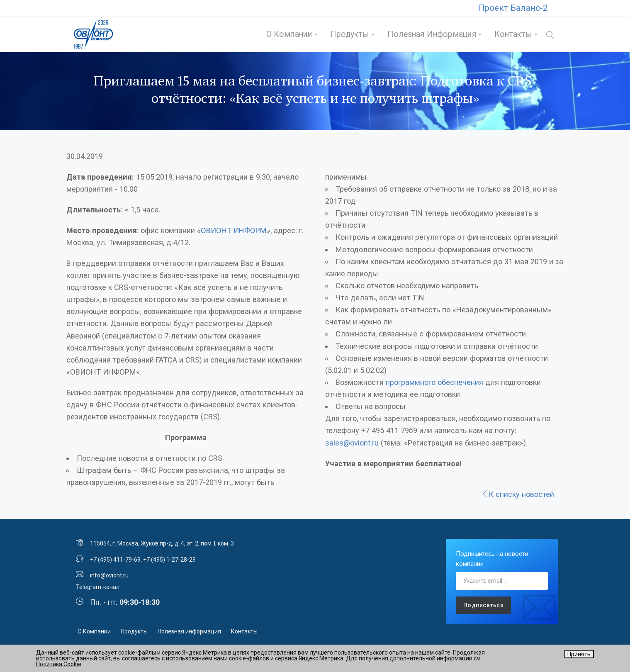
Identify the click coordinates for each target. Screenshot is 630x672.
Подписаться (484, 608)
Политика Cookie (59, 664)
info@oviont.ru (109, 578)
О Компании (288, 36)
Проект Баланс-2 (513, 8)
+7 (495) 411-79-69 (115, 562)
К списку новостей (518, 497)
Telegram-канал (98, 590)
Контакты (512, 36)
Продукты (349, 36)
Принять (579, 654)
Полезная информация (431, 36)
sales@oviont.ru (352, 446)
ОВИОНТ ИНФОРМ (234, 233)
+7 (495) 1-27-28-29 (169, 562)
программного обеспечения (434, 385)
